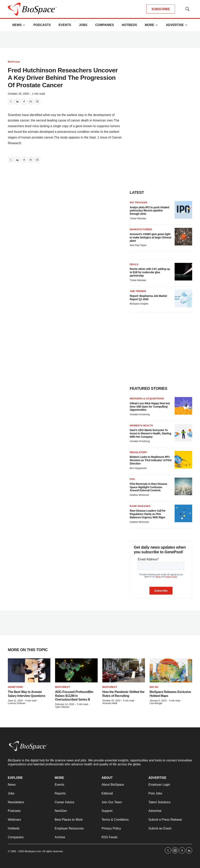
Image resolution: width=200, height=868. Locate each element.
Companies (104, 25)
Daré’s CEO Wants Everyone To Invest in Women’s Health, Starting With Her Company (150, 433)
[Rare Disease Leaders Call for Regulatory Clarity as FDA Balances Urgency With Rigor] (183, 513)
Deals (134, 264)
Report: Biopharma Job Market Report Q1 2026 (148, 298)
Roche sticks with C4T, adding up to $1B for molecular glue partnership (150, 272)
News (17, 25)
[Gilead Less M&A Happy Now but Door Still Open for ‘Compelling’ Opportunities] (183, 406)
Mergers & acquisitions (147, 399)
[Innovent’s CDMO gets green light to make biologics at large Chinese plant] (183, 237)
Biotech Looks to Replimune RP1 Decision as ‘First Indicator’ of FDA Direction (151, 460)
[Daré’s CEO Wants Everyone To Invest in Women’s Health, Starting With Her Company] (183, 433)
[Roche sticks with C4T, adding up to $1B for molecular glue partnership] (183, 272)
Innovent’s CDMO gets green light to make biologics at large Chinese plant (150, 237)
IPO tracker (138, 203)
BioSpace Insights (139, 304)
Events (65, 25)
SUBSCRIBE (161, 9)
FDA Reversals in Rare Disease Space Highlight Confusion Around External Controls (148, 487)
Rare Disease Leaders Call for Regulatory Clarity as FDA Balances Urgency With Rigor (148, 514)
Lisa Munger (156, 703)
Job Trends (138, 291)
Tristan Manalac (138, 218)
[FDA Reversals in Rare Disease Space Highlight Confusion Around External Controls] (183, 486)
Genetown (15, 687)
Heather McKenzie (139, 495)
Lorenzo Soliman (17, 703)
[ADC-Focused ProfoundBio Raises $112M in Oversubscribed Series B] (76, 670)
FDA (132, 479)
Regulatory (138, 452)
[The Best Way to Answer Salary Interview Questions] (29, 670)
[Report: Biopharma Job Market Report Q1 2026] (183, 298)
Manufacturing (141, 229)
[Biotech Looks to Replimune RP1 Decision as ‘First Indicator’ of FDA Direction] (183, 460)
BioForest (14, 62)
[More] (24, 25)
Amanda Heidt (110, 703)
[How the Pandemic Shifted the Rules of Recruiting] (124, 670)
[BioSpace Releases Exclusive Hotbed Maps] (171, 670)
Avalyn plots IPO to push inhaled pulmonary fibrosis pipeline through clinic (149, 211)
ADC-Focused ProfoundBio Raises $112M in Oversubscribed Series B (74, 696)
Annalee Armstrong (140, 414)
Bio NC (154, 687)
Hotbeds (129, 25)
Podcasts (42, 25)
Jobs (83, 25)
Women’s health (141, 425)
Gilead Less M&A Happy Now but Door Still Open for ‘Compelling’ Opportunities (150, 407)
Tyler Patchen (62, 707)
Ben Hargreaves (138, 468)
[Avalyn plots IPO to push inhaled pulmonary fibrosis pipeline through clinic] (183, 210)
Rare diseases (140, 506)
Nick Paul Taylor (138, 245)
